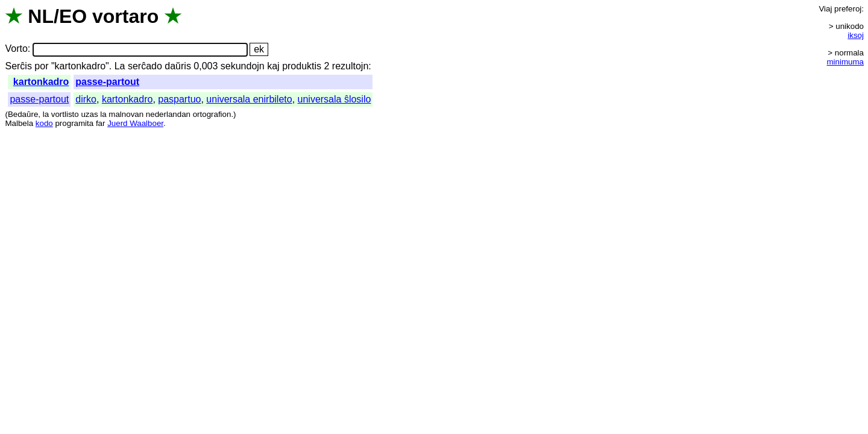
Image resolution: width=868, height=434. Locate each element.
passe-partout (107, 82)
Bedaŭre (23, 114)
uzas (89, 114)
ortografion (212, 114)
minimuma (845, 62)
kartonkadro (41, 82)
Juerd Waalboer (135, 123)
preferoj (848, 9)
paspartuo (179, 99)
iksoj (856, 35)
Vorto (16, 49)
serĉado (145, 66)
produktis (302, 66)
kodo (44, 123)
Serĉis (18, 66)
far (101, 123)
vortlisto (65, 114)
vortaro (125, 16)
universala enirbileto (249, 99)
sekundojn (243, 66)
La (120, 66)
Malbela (19, 123)
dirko (86, 99)
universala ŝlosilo (335, 99)
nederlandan (168, 114)
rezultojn (350, 66)
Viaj (825, 9)
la (46, 114)
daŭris (178, 66)
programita (74, 123)
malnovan (126, 114)
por (41, 66)
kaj (273, 66)
